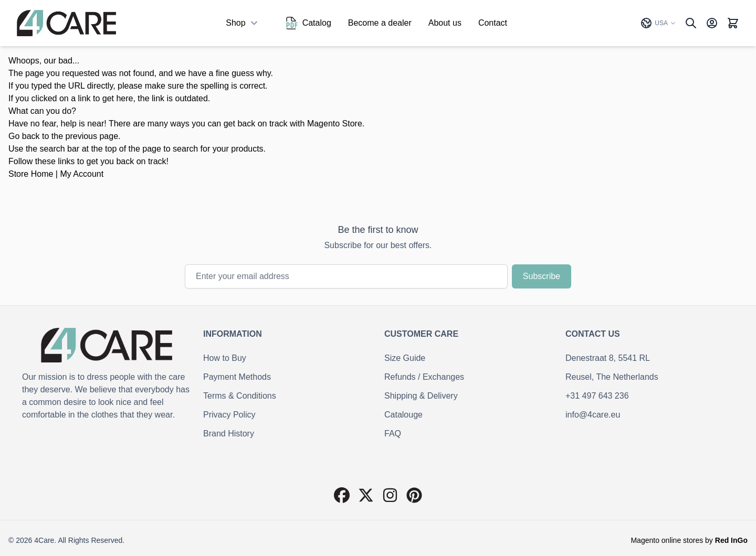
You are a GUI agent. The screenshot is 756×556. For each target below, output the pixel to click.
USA (658, 23)
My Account (82, 174)
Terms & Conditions (240, 396)
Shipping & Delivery (421, 396)
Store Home (31, 174)
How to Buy (225, 358)
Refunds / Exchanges (424, 377)
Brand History (229, 434)
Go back (24, 136)
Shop (243, 23)
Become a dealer (380, 23)
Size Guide (405, 358)
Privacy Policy (229, 415)
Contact (493, 23)
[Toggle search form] (691, 23)
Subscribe (542, 276)
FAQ (393, 434)
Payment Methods (237, 377)
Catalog (308, 23)
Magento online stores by (689, 540)
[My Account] (712, 23)
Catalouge (403, 415)
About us (445, 23)
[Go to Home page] (66, 23)
